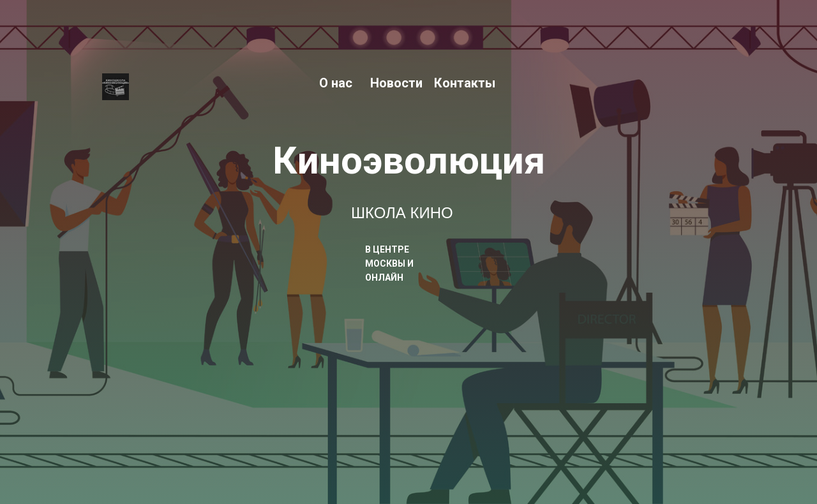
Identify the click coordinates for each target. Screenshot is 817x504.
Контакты (465, 83)
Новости (396, 83)
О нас (336, 83)
